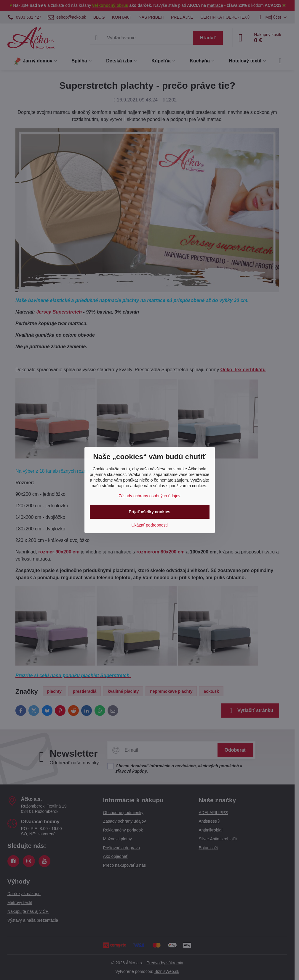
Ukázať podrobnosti (150, 525)
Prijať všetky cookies (149, 512)
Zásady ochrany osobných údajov (149, 496)
